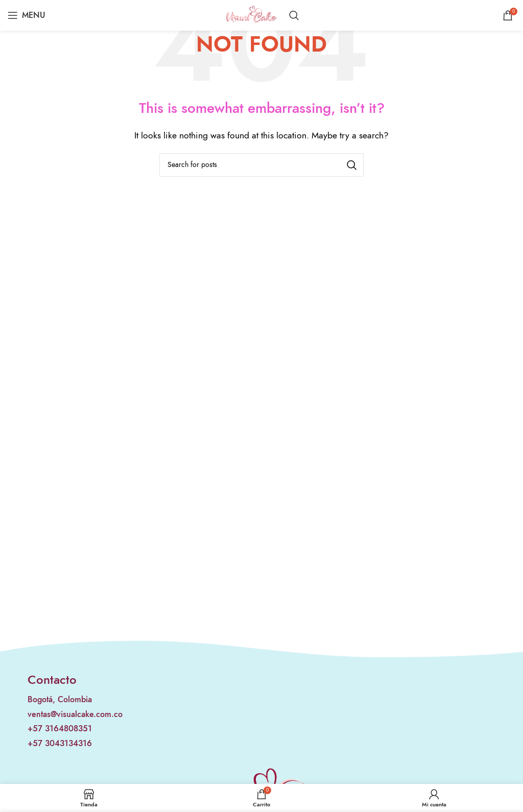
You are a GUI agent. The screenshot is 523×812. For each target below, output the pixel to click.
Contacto (52, 679)
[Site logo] (252, 15)
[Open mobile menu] (27, 15)
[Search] (294, 15)
